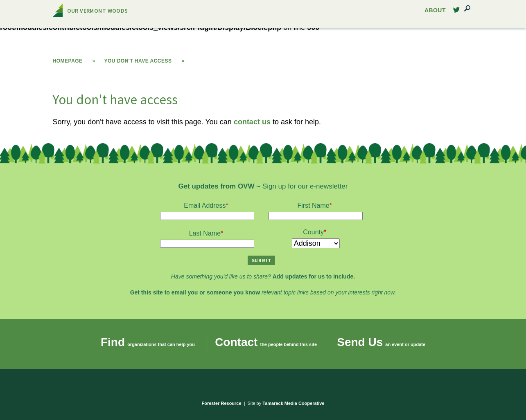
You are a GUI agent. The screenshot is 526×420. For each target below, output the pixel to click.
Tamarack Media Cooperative (293, 403)
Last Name (205, 233)
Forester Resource (222, 403)
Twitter (456, 12)
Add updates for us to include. (314, 276)
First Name (314, 206)
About (435, 10)
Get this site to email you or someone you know (195, 292)
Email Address (205, 206)
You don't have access (138, 61)
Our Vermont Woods (98, 11)
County (313, 232)
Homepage (68, 61)
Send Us (360, 342)
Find (113, 342)
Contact (236, 342)
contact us (252, 122)
